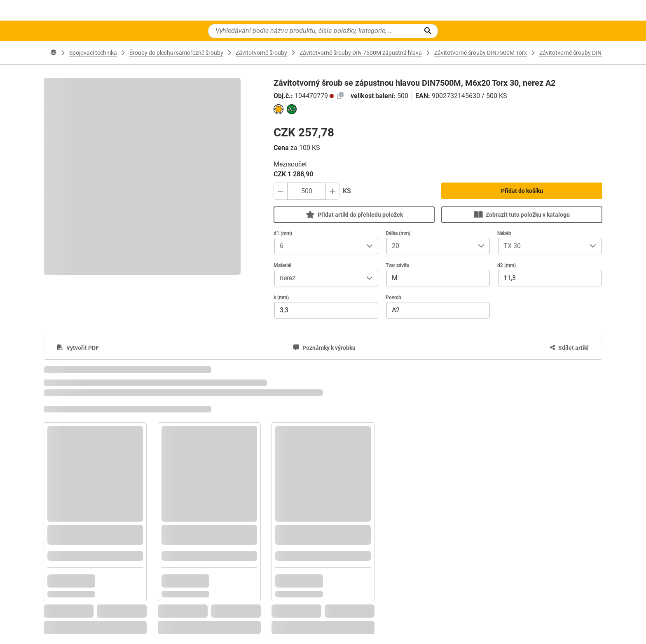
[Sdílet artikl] (569, 348)
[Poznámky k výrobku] (324, 348)
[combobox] (318, 246)
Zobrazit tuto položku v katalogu (522, 214)
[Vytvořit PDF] (78, 348)
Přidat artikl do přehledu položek (355, 214)
